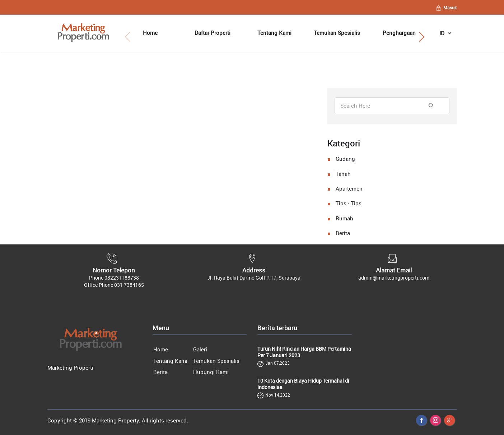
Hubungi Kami (211, 372)
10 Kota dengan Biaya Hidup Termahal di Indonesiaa (303, 384)
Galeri (200, 349)
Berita (343, 233)
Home (150, 33)
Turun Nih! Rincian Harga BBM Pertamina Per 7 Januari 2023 (304, 352)
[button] (422, 37)
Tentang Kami (274, 33)
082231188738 (122, 278)
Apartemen (349, 188)
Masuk (446, 8)
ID (443, 33)
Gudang (345, 159)
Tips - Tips (349, 203)
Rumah (344, 218)
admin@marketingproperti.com (394, 278)
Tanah (343, 174)
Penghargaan (399, 33)
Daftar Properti (213, 33)
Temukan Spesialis (337, 33)
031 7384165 (129, 285)
